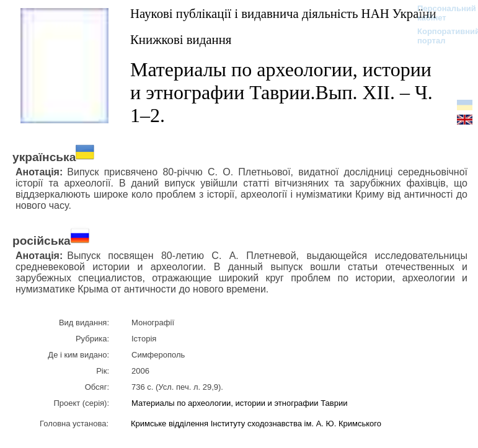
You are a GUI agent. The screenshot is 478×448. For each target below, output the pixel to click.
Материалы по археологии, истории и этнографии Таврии (241, 403)
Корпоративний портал (440, 36)
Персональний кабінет (440, 13)
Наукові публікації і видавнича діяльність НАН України (283, 13)
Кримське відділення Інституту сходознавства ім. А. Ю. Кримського (256, 424)
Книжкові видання (181, 39)
